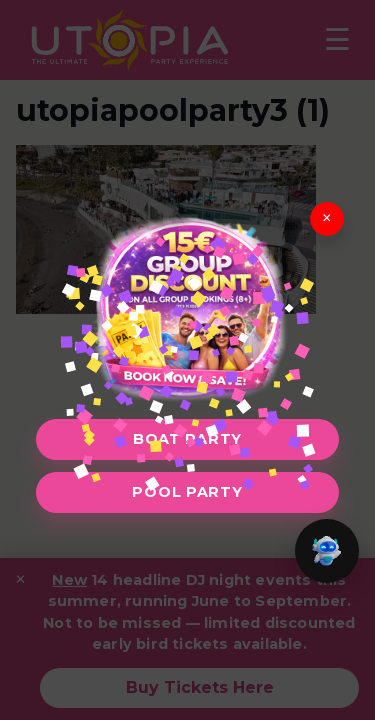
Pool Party (187, 492)
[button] (327, 551)
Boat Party (187, 439)
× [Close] (327, 218)
